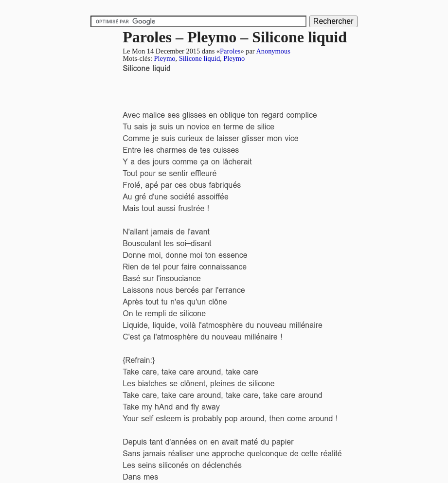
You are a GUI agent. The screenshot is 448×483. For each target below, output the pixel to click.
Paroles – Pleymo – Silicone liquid (235, 37)
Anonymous (273, 51)
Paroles (230, 51)
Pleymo (165, 58)
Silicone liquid (199, 58)
